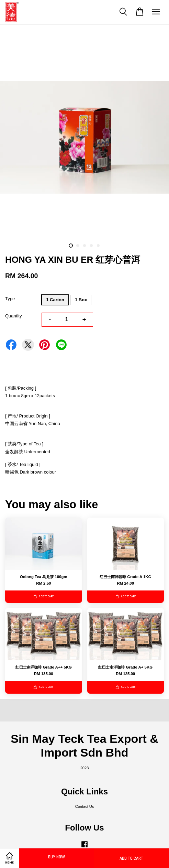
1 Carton (55, 300)
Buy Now (57, 857)
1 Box (81, 300)
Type (10, 299)
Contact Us (85, 806)
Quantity (13, 316)
